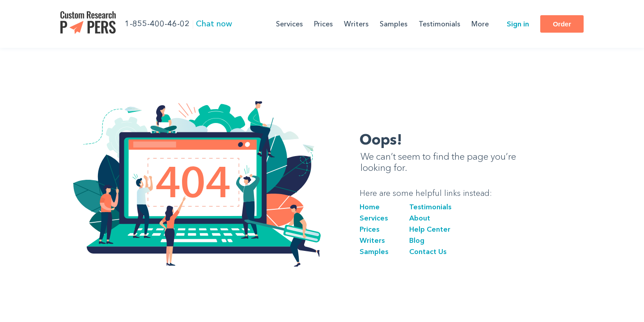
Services (289, 24)
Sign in (518, 24)
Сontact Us (428, 251)
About (420, 218)
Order (562, 24)
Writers (356, 24)
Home (370, 207)
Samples (394, 24)
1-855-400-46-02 (157, 24)
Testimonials (439, 24)
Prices (323, 24)
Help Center (430, 229)
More (480, 24)
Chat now (214, 24)
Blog (417, 240)
